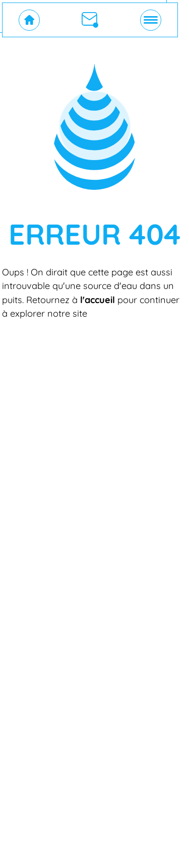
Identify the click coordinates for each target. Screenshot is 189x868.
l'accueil (98, 300)
